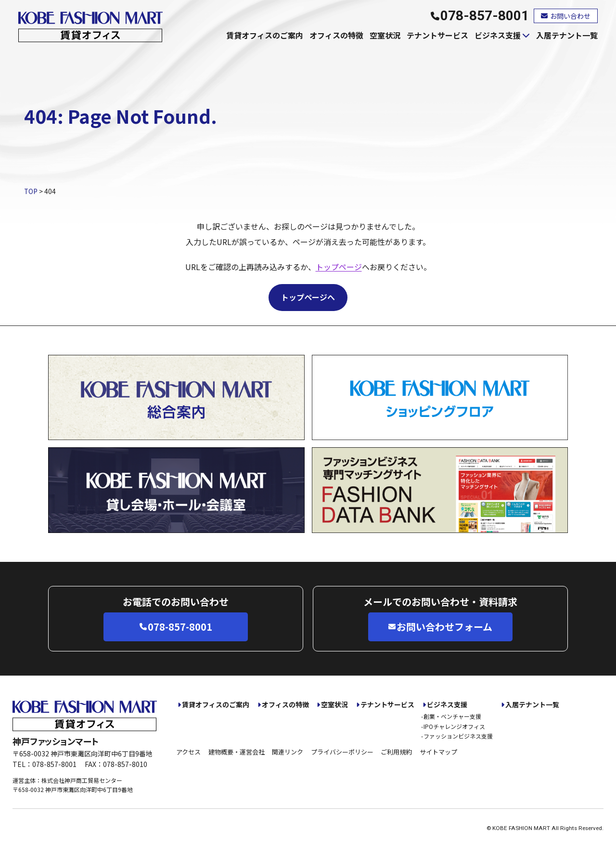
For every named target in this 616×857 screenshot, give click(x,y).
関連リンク (288, 752)
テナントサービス (437, 35)
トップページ (339, 267)
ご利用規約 (396, 752)
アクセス (188, 752)
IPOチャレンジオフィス (454, 726)
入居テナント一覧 (567, 35)
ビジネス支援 (498, 35)
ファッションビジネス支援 (458, 736)
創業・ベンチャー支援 (452, 716)
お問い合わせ (566, 16)
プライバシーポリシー (342, 752)
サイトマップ (438, 752)
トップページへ (308, 297)
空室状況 (385, 35)
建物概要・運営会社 (237, 752)
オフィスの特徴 (336, 35)
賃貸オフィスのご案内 (265, 35)
